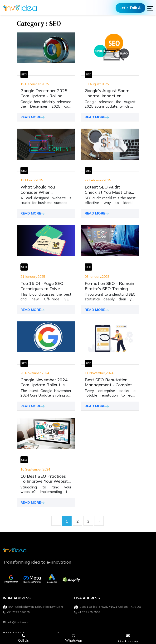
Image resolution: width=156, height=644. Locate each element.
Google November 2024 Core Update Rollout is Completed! (44, 382)
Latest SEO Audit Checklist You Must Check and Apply (110, 190)
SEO (24, 74)
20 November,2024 (35, 373)
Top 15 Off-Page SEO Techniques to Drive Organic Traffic (42, 286)
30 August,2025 (97, 84)
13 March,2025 (32, 180)
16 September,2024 (35, 470)
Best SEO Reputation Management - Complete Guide (110, 382)
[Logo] (20, 8)
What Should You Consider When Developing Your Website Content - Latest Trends (45, 190)
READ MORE (33, 117)
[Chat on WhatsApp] (74, 638)
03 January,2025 (97, 277)
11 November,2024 (99, 373)
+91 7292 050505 (16, 613)
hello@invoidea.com (17, 622)
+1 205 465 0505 (87, 613)
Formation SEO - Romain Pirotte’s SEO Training (109, 286)
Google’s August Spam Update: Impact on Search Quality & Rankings (107, 93)
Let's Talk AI (131, 8)
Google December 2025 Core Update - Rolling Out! (44, 93)
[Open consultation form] (128, 638)
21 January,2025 (33, 277)
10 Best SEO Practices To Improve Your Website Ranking (45, 479)
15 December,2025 (35, 84)
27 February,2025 (98, 180)
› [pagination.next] (99, 521)
